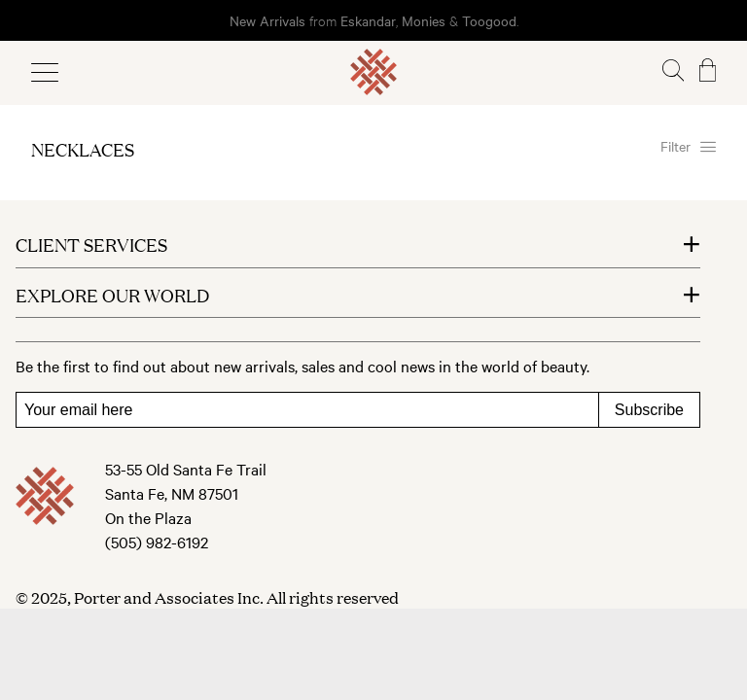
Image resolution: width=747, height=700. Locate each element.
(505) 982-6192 (157, 542)
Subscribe (649, 410)
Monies (424, 20)
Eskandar (368, 20)
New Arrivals (267, 20)
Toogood (489, 20)
